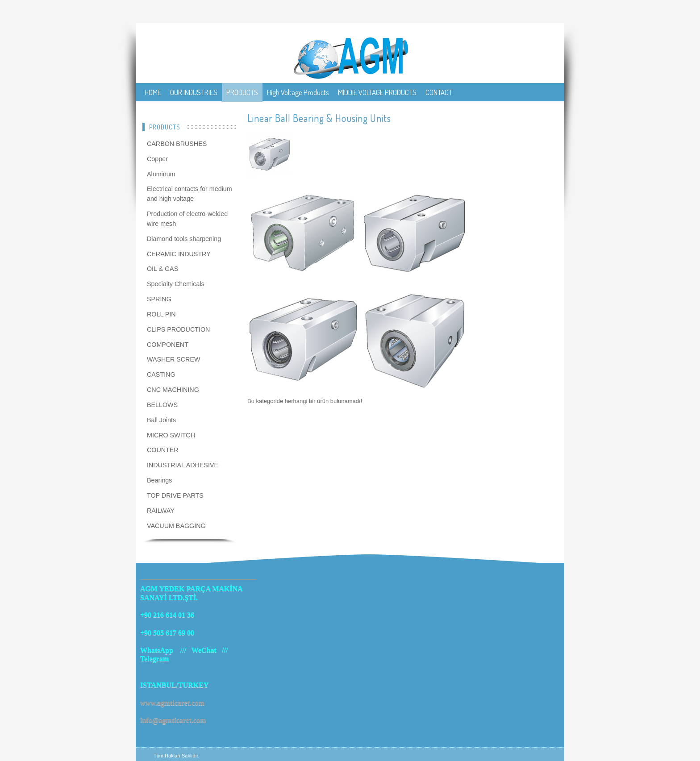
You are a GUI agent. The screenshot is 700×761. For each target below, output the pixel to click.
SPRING (159, 299)
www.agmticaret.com (172, 703)
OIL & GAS (162, 269)
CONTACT (439, 92)
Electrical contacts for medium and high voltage (190, 194)
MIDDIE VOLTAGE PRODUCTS (377, 92)
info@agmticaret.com (173, 720)
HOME (153, 92)
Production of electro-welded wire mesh (187, 219)
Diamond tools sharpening (184, 239)
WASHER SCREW (173, 359)
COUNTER (163, 450)
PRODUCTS (242, 92)
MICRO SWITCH (171, 435)
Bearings (159, 480)
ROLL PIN (161, 314)
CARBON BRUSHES (177, 144)
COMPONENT (168, 345)
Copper (157, 159)
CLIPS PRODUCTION (178, 329)
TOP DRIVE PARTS (175, 495)
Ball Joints (161, 420)
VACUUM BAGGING (176, 526)
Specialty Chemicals (176, 284)
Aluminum (161, 174)
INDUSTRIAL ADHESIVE (183, 465)
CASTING (161, 374)
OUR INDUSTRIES (194, 92)
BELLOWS (162, 405)
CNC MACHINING (173, 390)
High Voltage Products (298, 92)
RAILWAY (161, 511)
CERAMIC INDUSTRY (179, 254)
